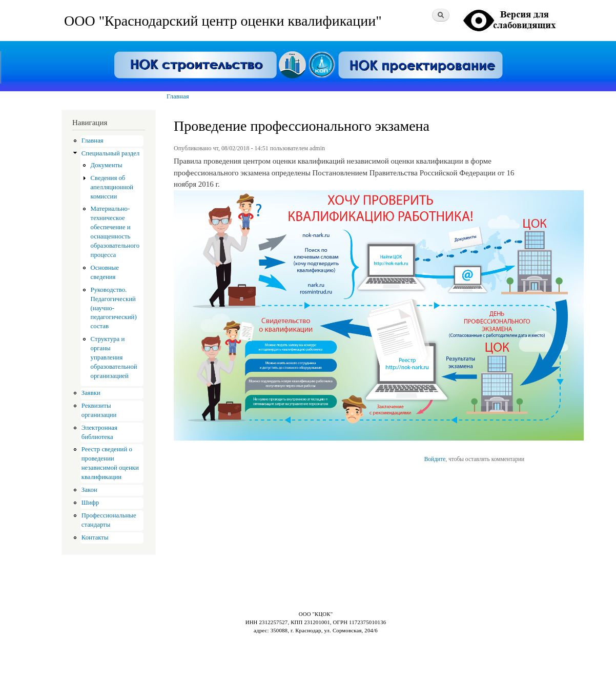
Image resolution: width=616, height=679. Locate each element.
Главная (178, 96)
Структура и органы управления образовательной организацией (114, 357)
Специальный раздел (111, 153)
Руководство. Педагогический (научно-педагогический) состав (114, 308)
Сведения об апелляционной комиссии (112, 187)
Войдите (435, 459)
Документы (107, 165)
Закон (89, 490)
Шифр (90, 503)
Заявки (91, 393)
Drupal (108, 653)
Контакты (95, 537)
